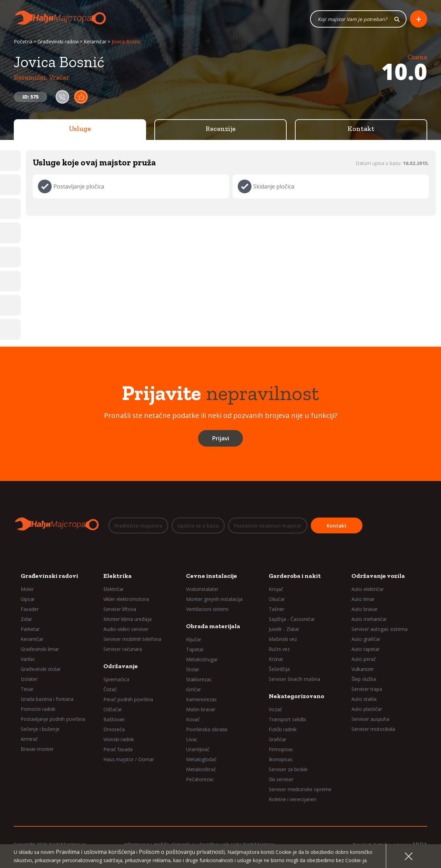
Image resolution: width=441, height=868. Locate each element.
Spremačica (116, 679)
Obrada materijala (213, 626)
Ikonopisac (281, 759)
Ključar (194, 639)
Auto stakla (364, 699)
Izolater (29, 679)
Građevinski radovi (58, 42)
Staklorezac (199, 679)
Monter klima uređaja (127, 619)
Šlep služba (364, 679)
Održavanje (121, 666)
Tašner (276, 609)
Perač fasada (118, 749)
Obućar (277, 599)
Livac (192, 739)
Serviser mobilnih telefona (132, 639)
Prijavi (220, 439)
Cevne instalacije (212, 576)
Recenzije (221, 129)
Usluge (80, 129)
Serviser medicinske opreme (300, 789)
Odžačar (113, 709)
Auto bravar (365, 609)
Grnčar (193, 689)
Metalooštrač (201, 769)
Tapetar (195, 649)
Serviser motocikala (373, 729)
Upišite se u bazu (198, 526)
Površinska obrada (207, 729)
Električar (114, 589)
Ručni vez (279, 649)
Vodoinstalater (202, 589)
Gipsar (28, 599)
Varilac (28, 659)
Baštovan (114, 719)
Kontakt (361, 129)
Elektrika (117, 576)
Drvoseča (114, 729)
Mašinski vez (283, 639)
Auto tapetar (366, 649)
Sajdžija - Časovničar (292, 619)
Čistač (110, 689)
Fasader (30, 609)
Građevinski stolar (41, 669)
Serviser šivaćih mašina (294, 679)
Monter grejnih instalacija (214, 599)
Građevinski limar (40, 649)
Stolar (193, 669)
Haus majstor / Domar (129, 759)
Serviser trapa (367, 689)
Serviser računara (123, 649)
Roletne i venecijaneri (293, 799)
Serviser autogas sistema (380, 629)
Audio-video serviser (126, 629)
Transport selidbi (287, 719)
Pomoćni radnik (38, 709)
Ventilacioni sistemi (207, 609)
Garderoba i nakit (295, 576)
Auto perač (364, 659)
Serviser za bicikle (288, 769)
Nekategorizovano (296, 696)
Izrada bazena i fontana (47, 699)
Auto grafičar (366, 639)
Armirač (29, 739)
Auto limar (363, 599)
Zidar (26, 619)
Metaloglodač (201, 759)
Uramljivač (198, 749)
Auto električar (368, 589)
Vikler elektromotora (126, 599)
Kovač (193, 719)
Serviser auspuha (370, 719)
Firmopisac (281, 749)
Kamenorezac (202, 699)
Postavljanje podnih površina (53, 719)
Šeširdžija (279, 669)
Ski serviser (281, 779)
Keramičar (95, 42)
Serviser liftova (120, 609)
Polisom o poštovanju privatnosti (182, 852)
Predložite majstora (138, 526)
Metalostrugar (202, 659)
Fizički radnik (283, 729)
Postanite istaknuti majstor (268, 526)
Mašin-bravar (201, 709)
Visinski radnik (119, 739)
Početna (23, 42)
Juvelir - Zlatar (284, 629)
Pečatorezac (200, 779)
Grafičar (278, 739)
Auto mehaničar (369, 619)
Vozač (275, 709)
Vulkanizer (363, 669)
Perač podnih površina (128, 699)
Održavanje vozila (378, 576)
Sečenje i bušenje (40, 729)
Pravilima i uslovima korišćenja (95, 852)
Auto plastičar (367, 709)
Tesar (27, 689)
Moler (27, 589)
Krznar (276, 659)
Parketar (30, 629)
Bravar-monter (37, 749)
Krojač (276, 589)
